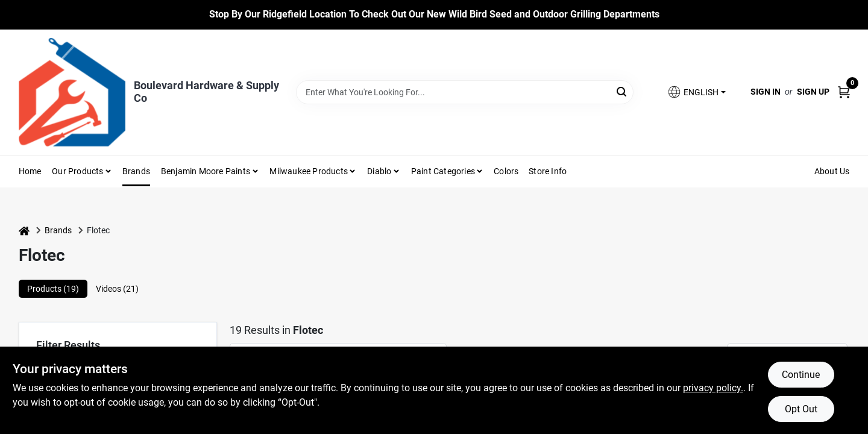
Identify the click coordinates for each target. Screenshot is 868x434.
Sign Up (813, 92)
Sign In (766, 92)
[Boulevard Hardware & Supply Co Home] (72, 92)
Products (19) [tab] (53, 289)
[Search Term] (465, 92)
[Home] (24, 231)
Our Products (77, 171)
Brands (136, 171)
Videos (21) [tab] (117, 289)
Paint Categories (443, 171)
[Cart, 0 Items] (844, 92)
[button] (696, 92)
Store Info (548, 171)
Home (30, 171)
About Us (832, 171)
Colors (506, 171)
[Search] (622, 91)
